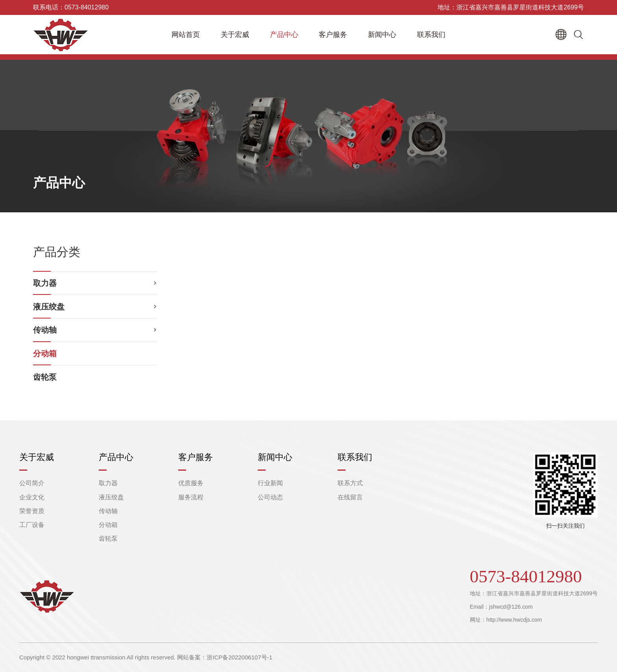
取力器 (45, 283)
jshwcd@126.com (511, 607)
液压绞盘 (49, 307)
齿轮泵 (45, 377)
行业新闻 (270, 483)
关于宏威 (235, 35)
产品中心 (284, 35)
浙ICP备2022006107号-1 (239, 657)
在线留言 (350, 497)
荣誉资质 (32, 511)
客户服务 (333, 35)
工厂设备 (32, 525)
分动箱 (45, 353)
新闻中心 (382, 35)
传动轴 (45, 330)
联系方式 (350, 483)
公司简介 (32, 483)
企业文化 (32, 497)
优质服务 (191, 483)
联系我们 (431, 35)
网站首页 (186, 35)
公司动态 (270, 497)
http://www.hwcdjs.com (514, 620)
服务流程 (191, 497)
